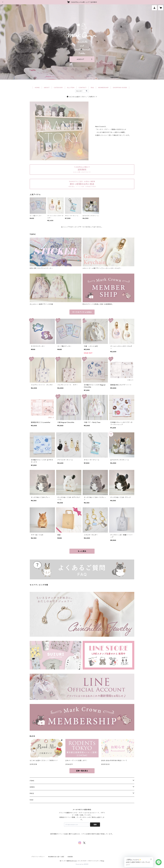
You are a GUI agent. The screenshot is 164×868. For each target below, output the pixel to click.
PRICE (32, 793)
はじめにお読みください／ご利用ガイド (82, 97)
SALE (32, 800)
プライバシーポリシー (38, 857)
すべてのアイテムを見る (82, 312)
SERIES (32, 787)
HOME (37, 88)
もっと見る (82, 551)
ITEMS (32, 781)
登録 (95, 825)
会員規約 (70, 857)
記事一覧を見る (82, 771)
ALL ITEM (71, 88)
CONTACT (83, 88)
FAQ (92, 88)
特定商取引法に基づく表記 (56, 857)
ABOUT (47, 88)
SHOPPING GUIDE (120, 88)
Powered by (82, 864)
